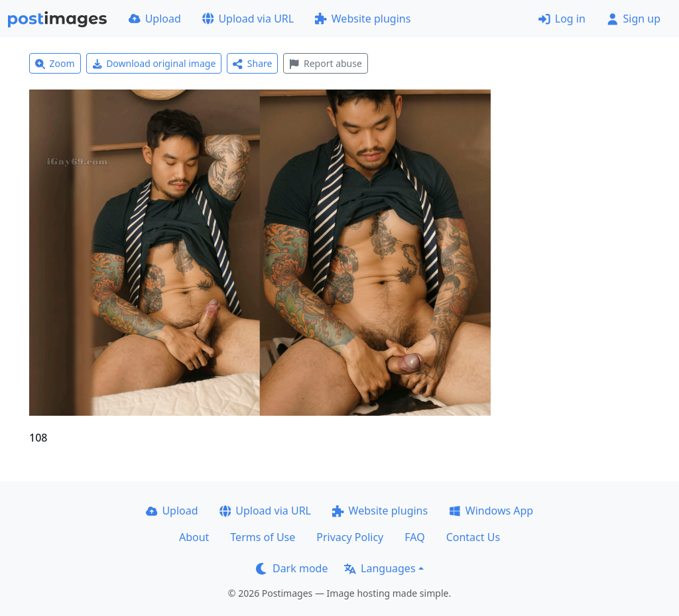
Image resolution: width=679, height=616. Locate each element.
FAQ (414, 537)
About (194, 537)
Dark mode (292, 568)
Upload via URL (248, 19)
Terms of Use (263, 537)
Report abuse (325, 63)
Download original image (154, 63)
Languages (380, 568)
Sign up (634, 19)
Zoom (55, 63)
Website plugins (363, 19)
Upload (155, 19)
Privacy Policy (350, 537)
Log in (562, 19)
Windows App (491, 511)
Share (252, 63)
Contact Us (473, 537)
